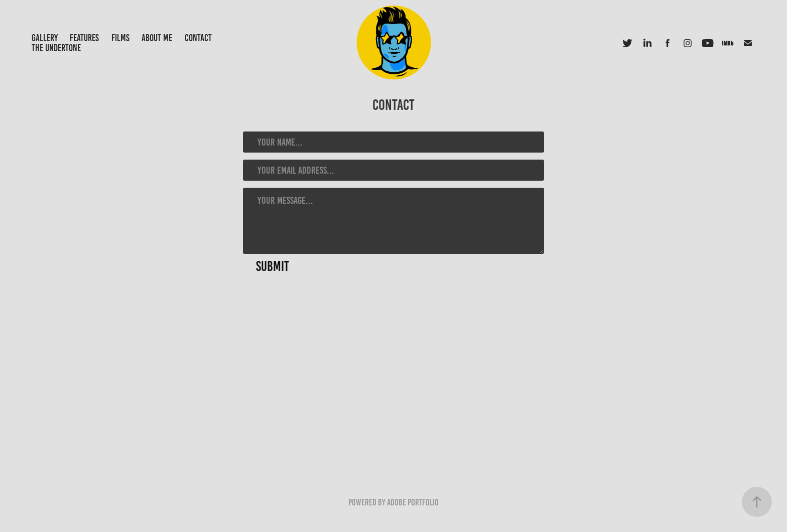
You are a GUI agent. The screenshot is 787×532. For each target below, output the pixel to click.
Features (84, 38)
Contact (198, 38)
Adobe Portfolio (413, 502)
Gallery (45, 38)
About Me (157, 38)
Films (120, 38)
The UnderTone (56, 48)
